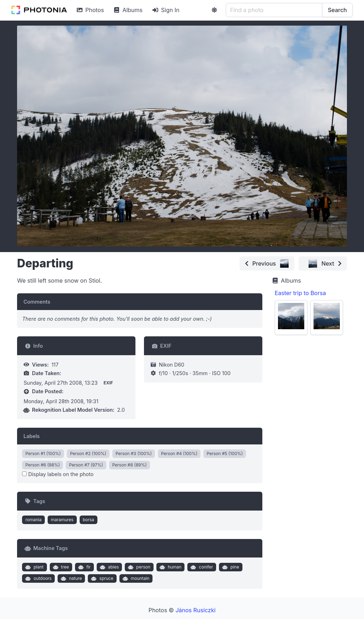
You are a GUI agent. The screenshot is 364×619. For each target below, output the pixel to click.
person (138, 567)
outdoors (38, 578)
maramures (62, 520)
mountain (135, 578)
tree (60, 567)
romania (33, 520)
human (170, 567)
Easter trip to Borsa (300, 293)
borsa (89, 520)
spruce (101, 578)
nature (71, 578)
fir (83, 567)
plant (34, 567)
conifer (201, 567)
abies (108, 567)
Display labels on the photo (58, 474)
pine (230, 567)
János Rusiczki (196, 610)
